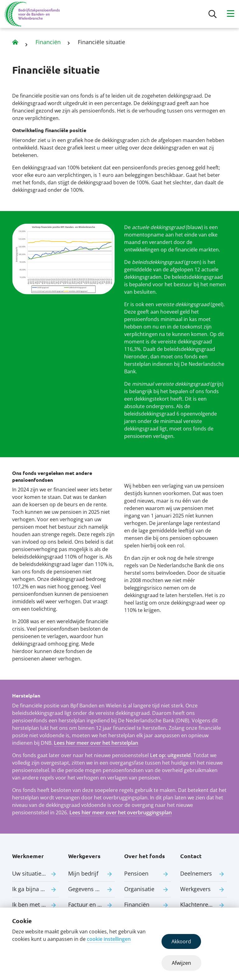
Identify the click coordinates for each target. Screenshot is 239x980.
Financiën (48, 42)
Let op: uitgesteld (170, 755)
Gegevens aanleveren (91, 889)
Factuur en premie (91, 904)
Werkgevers (195, 889)
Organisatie (139, 889)
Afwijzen (181, 963)
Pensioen (136, 873)
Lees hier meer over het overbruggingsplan (121, 812)
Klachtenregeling (202, 904)
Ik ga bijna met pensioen (35, 889)
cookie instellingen (109, 939)
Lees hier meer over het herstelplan (96, 743)
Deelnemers (196, 873)
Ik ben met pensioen (35, 904)
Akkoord (181, 941)
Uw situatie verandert (35, 873)
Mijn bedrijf (83, 873)
